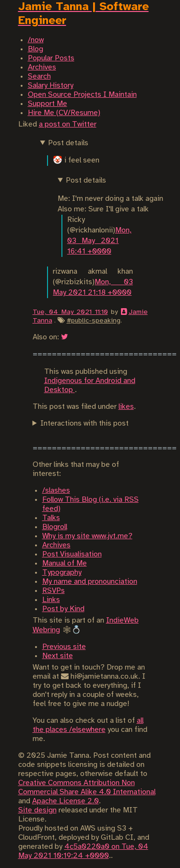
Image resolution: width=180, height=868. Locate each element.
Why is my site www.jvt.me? (87, 536)
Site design (37, 810)
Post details (68, 143)
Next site (58, 656)
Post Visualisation (72, 554)
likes (126, 407)
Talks (51, 518)
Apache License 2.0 (66, 801)
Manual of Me (65, 563)
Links (51, 600)
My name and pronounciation (90, 582)
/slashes (56, 491)
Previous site (64, 647)
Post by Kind (63, 609)
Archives (56, 545)
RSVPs (54, 591)
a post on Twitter (68, 124)
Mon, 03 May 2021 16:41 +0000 (99, 241)
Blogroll (55, 527)
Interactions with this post (84, 423)
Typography (62, 573)
